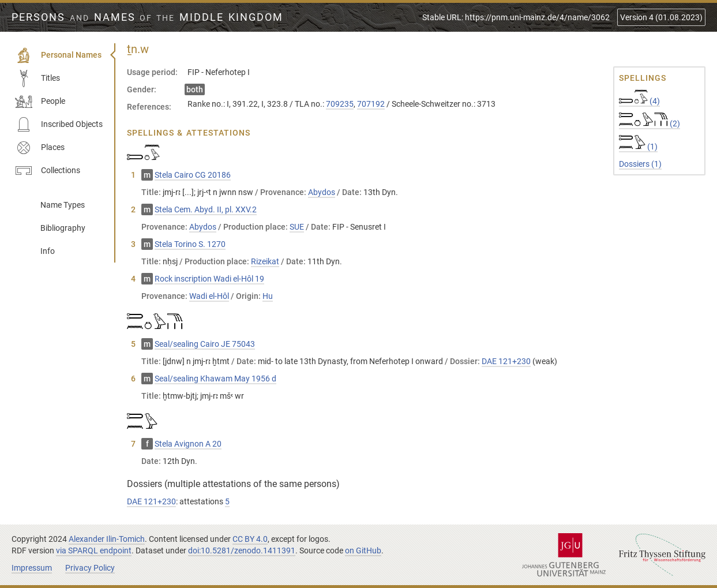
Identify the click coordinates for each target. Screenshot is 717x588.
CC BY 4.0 (250, 539)
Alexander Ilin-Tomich (107, 539)
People (40, 102)
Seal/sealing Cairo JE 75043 (205, 344)
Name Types (63, 205)
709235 (340, 104)
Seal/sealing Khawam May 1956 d (215, 379)
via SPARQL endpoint (94, 550)
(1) (638, 147)
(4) (639, 101)
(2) (650, 123)
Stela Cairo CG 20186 (193, 175)
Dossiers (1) (640, 164)
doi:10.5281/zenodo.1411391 (242, 550)
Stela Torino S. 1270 (190, 244)
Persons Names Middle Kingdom (147, 17)
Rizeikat (265, 261)
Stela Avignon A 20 (188, 444)
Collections (48, 171)
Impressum (32, 568)
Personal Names (58, 55)
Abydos (322, 192)
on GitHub (363, 550)
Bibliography (63, 228)
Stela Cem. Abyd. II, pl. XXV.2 (206, 209)
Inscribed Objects (59, 125)
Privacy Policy (90, 568)
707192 (371, 104)
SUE (297, 227)
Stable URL (516, 17)
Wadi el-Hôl (209, 296)
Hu (268, 296)
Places (40, 148)
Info (48, 251)
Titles (37, 78)
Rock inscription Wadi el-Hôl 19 (209, 279)
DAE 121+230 (506, 361)
